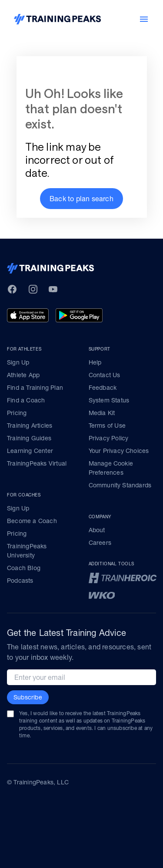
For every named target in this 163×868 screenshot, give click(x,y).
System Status (109, 400)
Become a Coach (32, 521)
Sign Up (18, 362)
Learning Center (30, 451)
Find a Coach (26, 400)
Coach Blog (24, 568)
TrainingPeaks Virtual (37, 463)
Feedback (103, 388)
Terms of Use (107, 426)
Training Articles (30, 426)
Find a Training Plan (35, 388)
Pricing (17, 413)
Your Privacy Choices (119, 451)
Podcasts (20, 581)
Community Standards (120, 485)
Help (95, 362)
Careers (100, 543)
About (97, 530)
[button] (81, 199)
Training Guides (29, 438)
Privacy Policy (109, 438)
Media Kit (102, 413)
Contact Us (105, 375)
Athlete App (23, 375)
